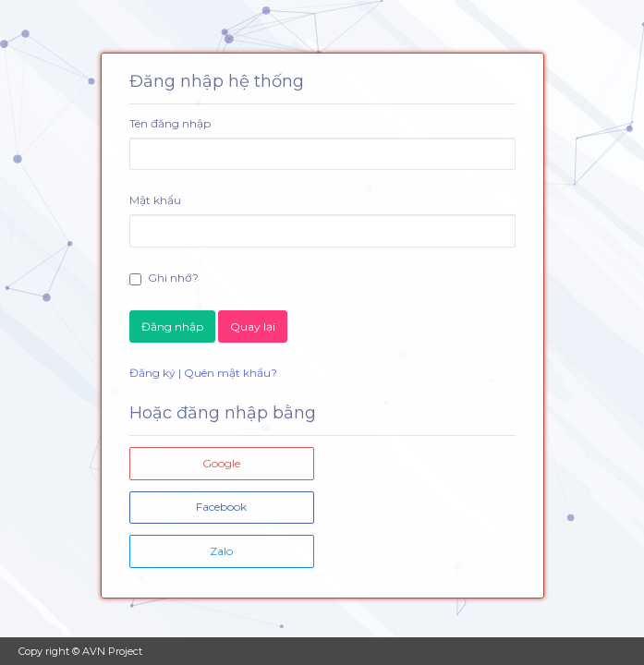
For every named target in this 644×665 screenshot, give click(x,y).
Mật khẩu (155, 200)
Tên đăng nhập (170, 123)
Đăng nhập (172, 326)
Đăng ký (152, 373)
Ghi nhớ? (164, 278)
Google (221, 463)
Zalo (221, 551)
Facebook (221, 507)
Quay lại (253, 326)
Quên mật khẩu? (231, 373)
